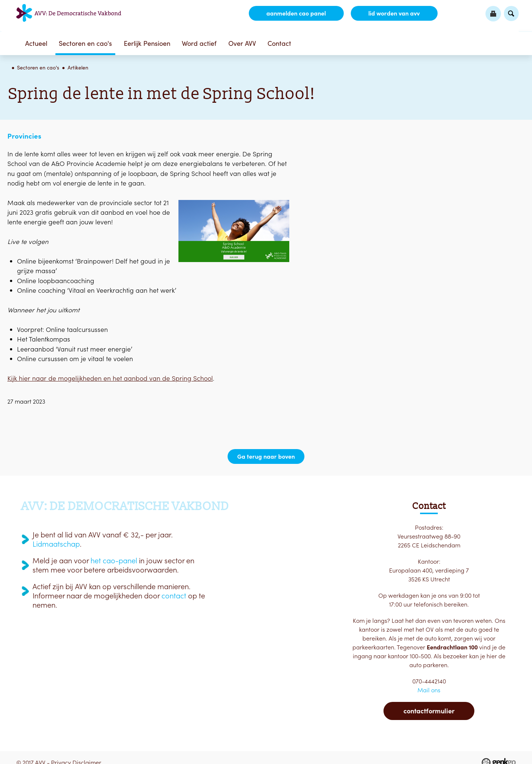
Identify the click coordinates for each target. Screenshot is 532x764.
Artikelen (78, 68)
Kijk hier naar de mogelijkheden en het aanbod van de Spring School (110, 378)
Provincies (24, 136)
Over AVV (242, 43)
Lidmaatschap (56, 544)
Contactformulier (429, 711)
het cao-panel (114, 561)
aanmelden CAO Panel (296, 13)
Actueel (36, 43)
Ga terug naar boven (266, 456)
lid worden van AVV (394, 13)
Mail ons (429, 690)
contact (174, 596)
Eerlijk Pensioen (147, 43)
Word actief (199, 43)
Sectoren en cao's (85, 43)
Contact (279, 43)
